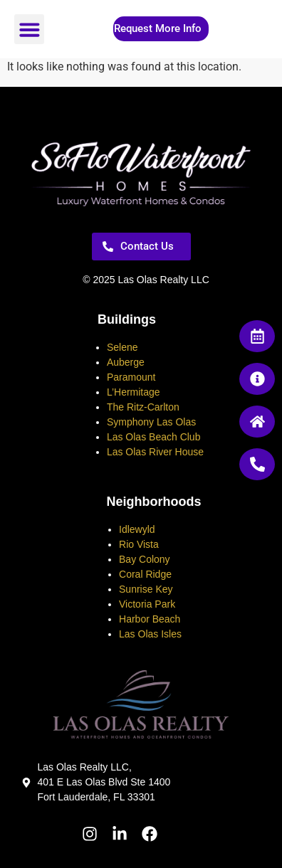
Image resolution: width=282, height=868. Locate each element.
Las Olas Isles (150, 634)
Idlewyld (137, 529)
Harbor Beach (150, 619)
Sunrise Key (146, 589)
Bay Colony (145, 559)
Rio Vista (139, 544)
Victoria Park (147, 604)
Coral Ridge (145, 574)
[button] (29, 29)
